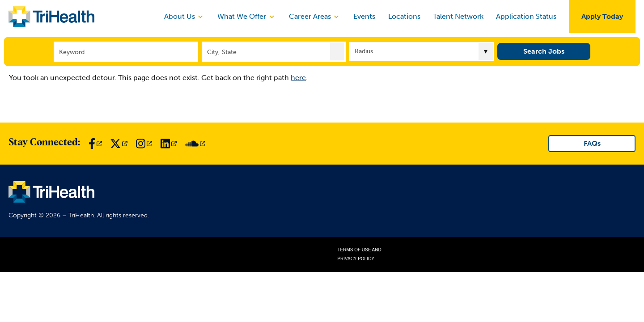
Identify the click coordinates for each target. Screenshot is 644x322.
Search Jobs (544, 51)
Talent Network (458, 17)
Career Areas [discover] (315, 17)
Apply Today (602, 16)
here (298, 78)
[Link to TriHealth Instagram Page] (144, 144)
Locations (404, 17)
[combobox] (274, 51)
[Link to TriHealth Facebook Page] (95, 144)
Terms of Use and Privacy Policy (359, 254)
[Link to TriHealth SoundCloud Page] (195, 144)
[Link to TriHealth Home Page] (51, 17)
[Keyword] (126, 51)
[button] (337, 51)
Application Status (526, 17)
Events (364, 17)
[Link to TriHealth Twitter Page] (119, 144)
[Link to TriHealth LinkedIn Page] (169, 144)
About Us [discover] (184, 17)
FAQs (592, 143)
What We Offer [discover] (247, 17)
